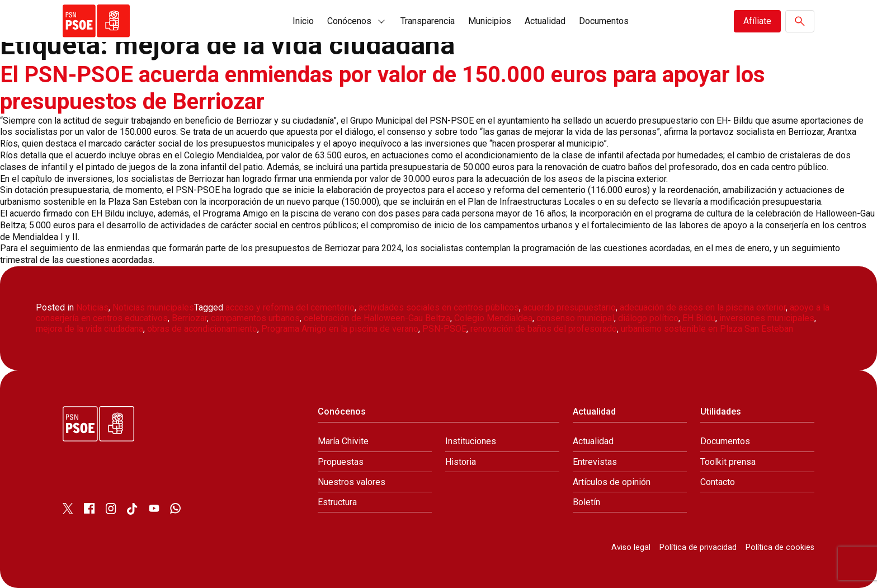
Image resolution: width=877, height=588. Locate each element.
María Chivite (343, 441)
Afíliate (757, 21)
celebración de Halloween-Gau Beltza (377, 318)
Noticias (92, 307)
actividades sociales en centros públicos (439, 307)
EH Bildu (699, 318)
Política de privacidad (698, 547)
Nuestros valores (352, 482)
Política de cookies (780, 547)
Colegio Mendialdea (493, 318)
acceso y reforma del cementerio (290, 307)
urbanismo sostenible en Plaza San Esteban (707, 329)
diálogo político (648, 318)
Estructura (337, 502)
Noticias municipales (153, 307)
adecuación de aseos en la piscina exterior (703, 307)
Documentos (604, 21)
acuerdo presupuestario (569, 307)
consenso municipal (575, 318)
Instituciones (471, 441)
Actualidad (545, 21)
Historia (461, 462)
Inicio (303, 21)
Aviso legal (631, 547)
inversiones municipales (767, 318)
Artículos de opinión (612, 482)
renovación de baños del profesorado (544, 329)
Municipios (490, 21)
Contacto (718, 482)
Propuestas (341, 462)
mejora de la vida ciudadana (89, 329)
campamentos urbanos (255, 318)
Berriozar (189, 318)
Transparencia (428, 21)
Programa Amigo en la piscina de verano (340, 329)
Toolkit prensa (728, 462)
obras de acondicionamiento (202, 329)
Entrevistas (595, 462)
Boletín (586, 502)
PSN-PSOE (444, 329)
